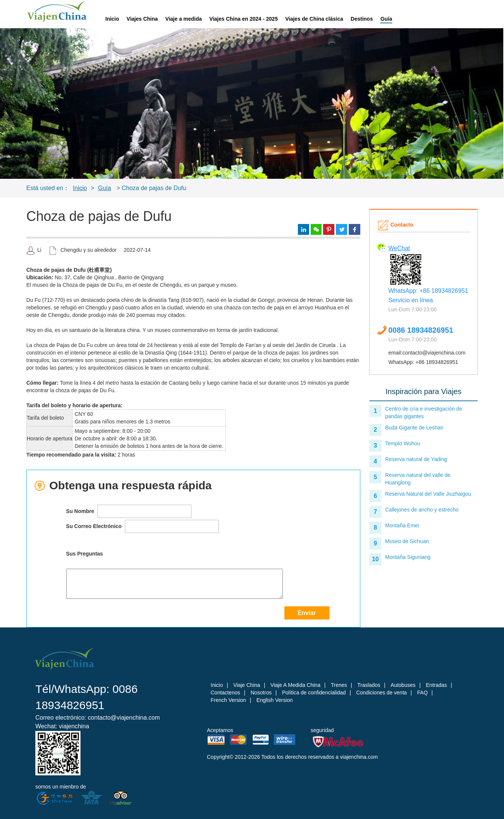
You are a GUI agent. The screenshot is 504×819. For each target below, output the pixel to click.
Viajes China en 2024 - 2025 (244, 19)
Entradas (436, 685)
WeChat (399, 248)
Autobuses (403, 685)
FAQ (422, 693)
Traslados (369, 685)
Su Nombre (129, 511)
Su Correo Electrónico (143, 526)
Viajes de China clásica (314, 19)
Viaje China (247, 685)
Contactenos (225, 693)
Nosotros (261, 693)
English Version (275, 700)
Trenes (339, 685)
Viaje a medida (184, 19)
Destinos (362, 19)
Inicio (112, 19)
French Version (228, 700)
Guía (386, 19)
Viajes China (142, 19)
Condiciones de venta (382, 693)
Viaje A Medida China (295, 685)
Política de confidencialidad (314, 693)
